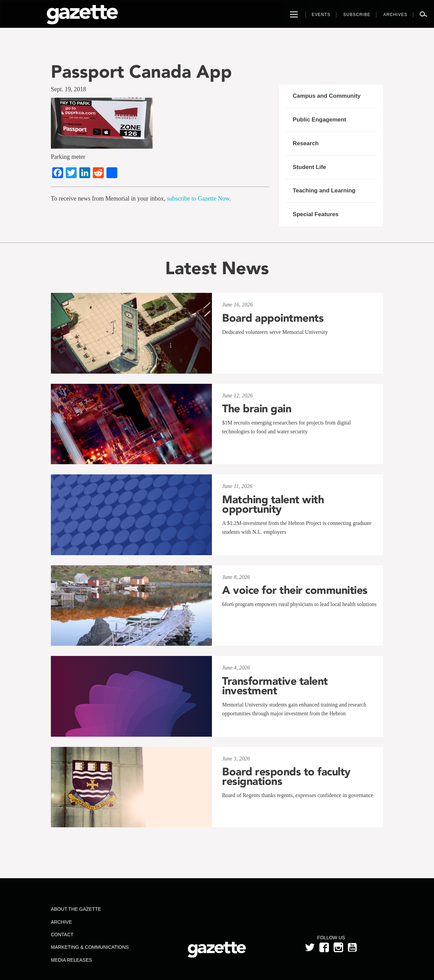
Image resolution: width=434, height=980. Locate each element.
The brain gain (257, 409)
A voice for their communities (295, 590)
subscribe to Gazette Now (198, 199)
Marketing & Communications (90, 947)
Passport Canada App (141, 71)
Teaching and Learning (324, 191)
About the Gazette (76, 909)
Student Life (309, 167)
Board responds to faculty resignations (286, 776)
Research (306, 143)
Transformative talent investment (275, 686)
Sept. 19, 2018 (68, 89)
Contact (62, 935)
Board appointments (273, 318)
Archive (61, 922)
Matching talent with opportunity (273, 504)
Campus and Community (327, 96)
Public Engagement (319, 120)
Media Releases (71, 960)
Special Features (315, 214)
